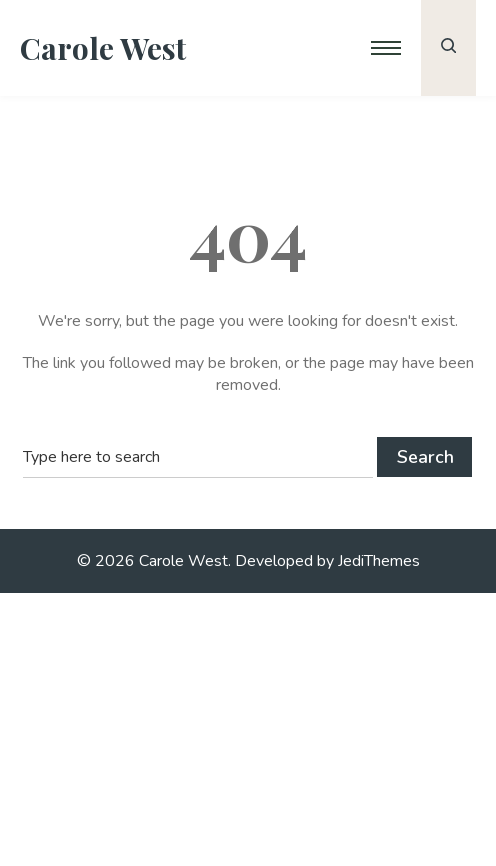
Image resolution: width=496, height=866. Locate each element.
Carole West (103, 48)
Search (425, 457)
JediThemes (379, 561)
